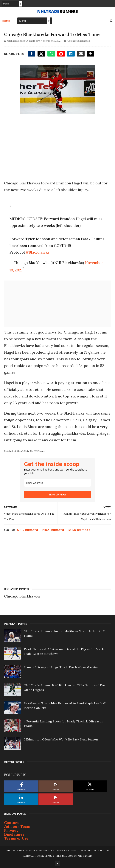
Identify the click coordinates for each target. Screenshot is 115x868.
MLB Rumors (79, 530)
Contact (11, 823)
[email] (57, 483)
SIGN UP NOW (57, 494)
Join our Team (17, 826)
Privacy (11, 830)
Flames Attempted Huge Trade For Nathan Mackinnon (63, 667)
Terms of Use (16, 838)
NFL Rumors (27, 530)
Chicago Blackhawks (79, 41)
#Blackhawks (38, 252)
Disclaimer (14, 834)
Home (6, 21)
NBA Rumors (53, 530)
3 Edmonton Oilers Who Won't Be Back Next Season (61, 739)
